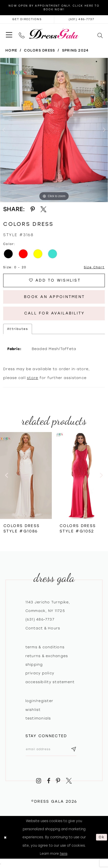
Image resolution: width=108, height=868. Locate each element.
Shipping (34, 665)
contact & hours (43, 629)
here (64, 854)
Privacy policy (40, 674)
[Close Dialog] (5, 838)
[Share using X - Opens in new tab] (43, 209)
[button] (9, 33)
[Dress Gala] (54, 33)
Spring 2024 (75, 50)
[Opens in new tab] (27, 19)
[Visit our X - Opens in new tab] (69, 781)
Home (11, 50)
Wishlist (33, 710)
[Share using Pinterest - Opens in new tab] (33, 209)
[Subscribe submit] (74, 750)
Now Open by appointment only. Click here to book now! (54, 8)
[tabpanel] (54, 130)
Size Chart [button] (94, 268)
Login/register (39, 701)
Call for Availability (54, 314)
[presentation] (26, 476)
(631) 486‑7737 (40, 620)
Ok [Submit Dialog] (102, 838)
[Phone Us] (22, 33)
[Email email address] (51, 750)
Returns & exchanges (47, 656)
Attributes (18, 329)
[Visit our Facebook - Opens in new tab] (49, 781)
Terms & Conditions (45, 648)
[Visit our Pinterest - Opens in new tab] (58, 781)
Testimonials (38, 719)
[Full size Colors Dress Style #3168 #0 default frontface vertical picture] (54, 130)
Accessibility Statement (50, 682)
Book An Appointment (54, 297)
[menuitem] (9, 33)
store (32, 378)
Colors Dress (39, 50)
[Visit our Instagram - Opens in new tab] (39, 781)
